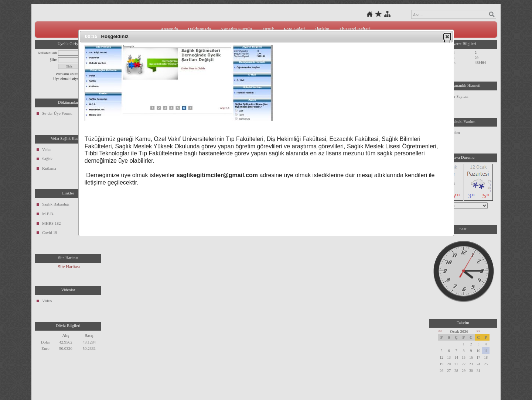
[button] (447, 37)
